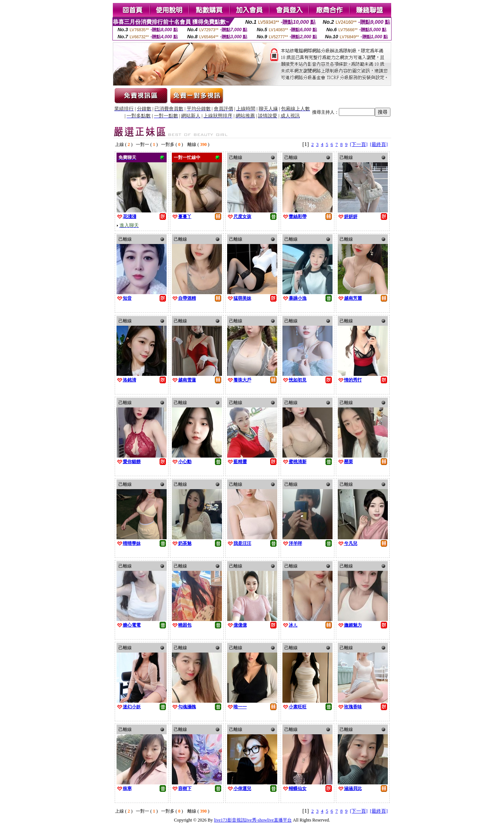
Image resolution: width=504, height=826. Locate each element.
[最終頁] (379, 144)
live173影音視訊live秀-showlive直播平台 (253, 820)
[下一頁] (359, 144)
